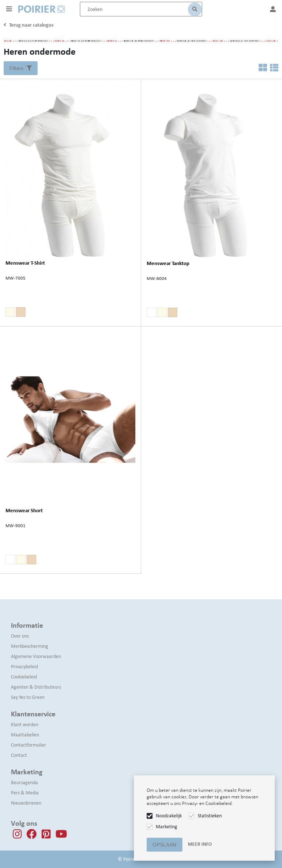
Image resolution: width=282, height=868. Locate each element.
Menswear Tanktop (168, 263)
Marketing (167, 827)
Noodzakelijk (169, 816)
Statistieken (210, 816)
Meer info (200, 844)
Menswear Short (24, 511)
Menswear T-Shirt (25, 263)
